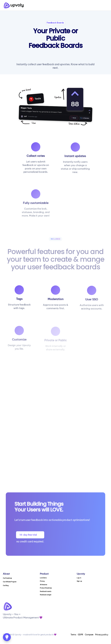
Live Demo (43, 578)
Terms (73, 635)
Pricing (42, 581)
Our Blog (6, 586)
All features (44, 585)
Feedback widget (46, 595)
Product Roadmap (46, 588)
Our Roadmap (7, 578)
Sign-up (79, 581)
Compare (89, 635)
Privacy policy (102, 635)
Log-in (79, 578)
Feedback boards (46, 591)
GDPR (80, 635)
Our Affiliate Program (10, 582)
